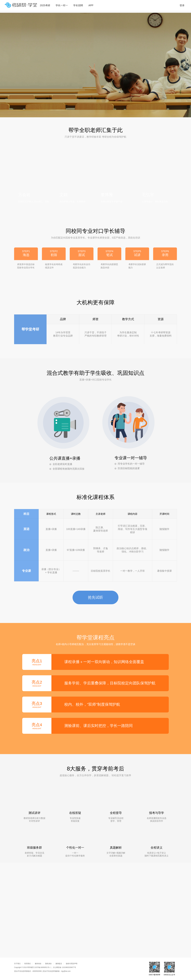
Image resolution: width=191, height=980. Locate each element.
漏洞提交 (60, 964)
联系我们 (29, 964)
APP (91, 5)
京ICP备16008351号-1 (42, 967)
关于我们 (18, 964)
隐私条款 (49, 964)
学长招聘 (78, 5)
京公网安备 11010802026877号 (65, 967)
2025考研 (45, 5)
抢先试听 (95, 600)
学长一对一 (62, 5)
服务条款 (39, 964)
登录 (182, 5)
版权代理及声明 (72, 964)
